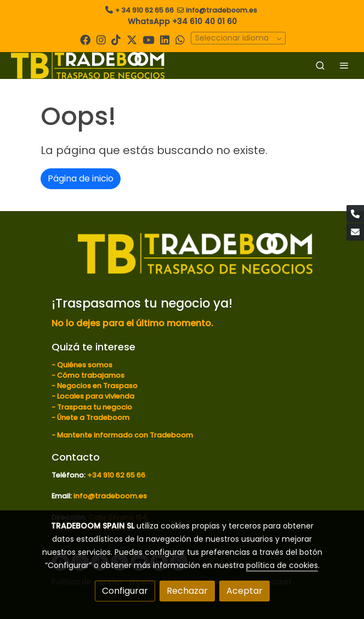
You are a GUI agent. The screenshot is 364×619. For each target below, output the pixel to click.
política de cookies (282, 565)
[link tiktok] (116, 39)
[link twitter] (132, 39)
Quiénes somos (85, 365)
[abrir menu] (344, 65)
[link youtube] (149, 39)
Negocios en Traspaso (96, 386)
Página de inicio (81, 178)
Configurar (125, 591)
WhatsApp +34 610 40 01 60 (182, 21)
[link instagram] (101, 39)
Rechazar (187, 591)
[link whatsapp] (180, 39)
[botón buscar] (320, 65)
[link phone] (355, 214)
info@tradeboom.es (221, 10)
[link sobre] (182, 260)
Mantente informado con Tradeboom (125, 435)
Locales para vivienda (96, 396)
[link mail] (355, 232)
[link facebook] (85, 39)
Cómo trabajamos (91, 375)
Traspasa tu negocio (95, 407)
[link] (88, 66)
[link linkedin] (165, 39)
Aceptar (244, 591)
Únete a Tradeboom (93, 418)
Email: (62, 496)
